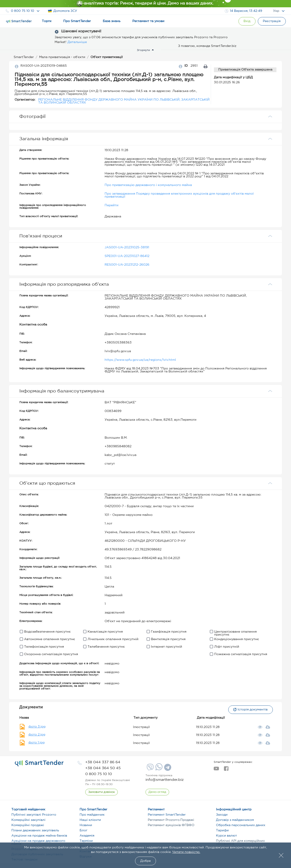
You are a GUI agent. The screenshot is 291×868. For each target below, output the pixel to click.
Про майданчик (92, 815)
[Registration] (272, 21)
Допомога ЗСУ (62, 11)
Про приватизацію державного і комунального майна (148, 185)
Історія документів (250, 710)
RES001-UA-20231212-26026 (127, 265)
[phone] (103, 762)
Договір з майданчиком (235, 820)
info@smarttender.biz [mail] (165, 780)
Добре (145, 861)
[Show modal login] (247, 21)
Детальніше (77, 42)
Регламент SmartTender (167, 815)
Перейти (112, 205)
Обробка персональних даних (241, 825)
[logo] (39, 763)
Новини (86, 825)
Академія (87, 836)
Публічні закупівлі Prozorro (34, 815)
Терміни (86, 841)
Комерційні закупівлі (28, 820)
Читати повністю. (186, 852)
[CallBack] (102, 792)
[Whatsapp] (158, 769)
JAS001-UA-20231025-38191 (127, 247)
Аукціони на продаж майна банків (39, 836)
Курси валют (226, 836)
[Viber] (150, 769)
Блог (83, 830)
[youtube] (216, 770)
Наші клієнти (90, 820)
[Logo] (19, 21)
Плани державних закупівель (35, 830)
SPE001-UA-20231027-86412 (127, 256)
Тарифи (222, 830)
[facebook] (226, 770)
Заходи (222, 815)
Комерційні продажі (28, 825)
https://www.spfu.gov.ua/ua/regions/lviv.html (140, 360)
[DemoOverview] (157, 792)
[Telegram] (167, 769)
